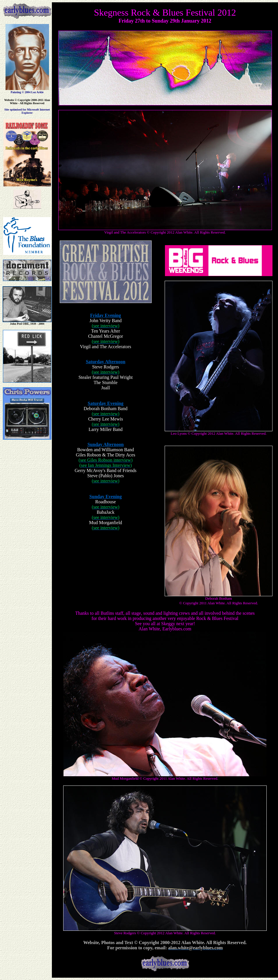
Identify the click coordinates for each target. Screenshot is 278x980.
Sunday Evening (106, 497)
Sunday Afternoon (106, 444)
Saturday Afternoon (106, 362)
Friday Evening (106, 315)
